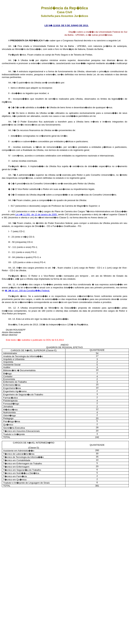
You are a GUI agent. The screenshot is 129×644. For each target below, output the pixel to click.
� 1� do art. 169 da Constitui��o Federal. (27, 291)
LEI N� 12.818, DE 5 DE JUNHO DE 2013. (66, 25)
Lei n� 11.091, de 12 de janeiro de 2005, (37, 214)
